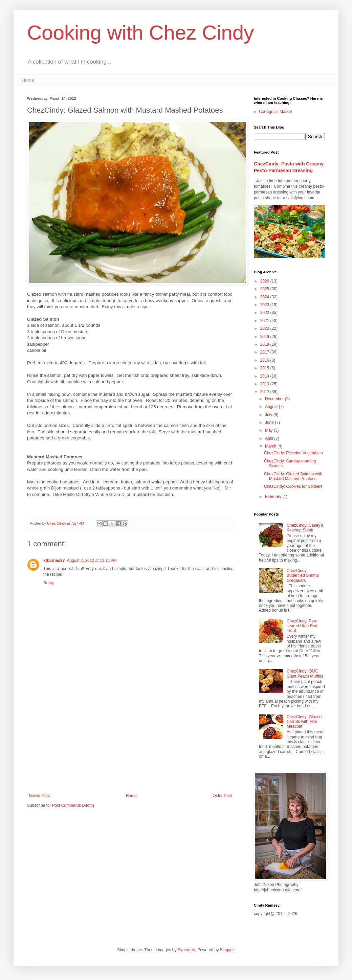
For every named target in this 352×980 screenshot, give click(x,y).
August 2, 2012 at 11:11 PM (92, 561)
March (271, 446)
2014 (265, 376)
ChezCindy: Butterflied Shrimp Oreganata (303, 576)
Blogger (227, 950)
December (275, 399)
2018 (265, 344)
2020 (265, 328)
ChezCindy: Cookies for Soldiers (293, 486)
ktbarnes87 (54, 561)
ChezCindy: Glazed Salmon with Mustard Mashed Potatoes (293, 476)
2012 (265, 392)
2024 (265, 297)
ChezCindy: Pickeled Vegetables (293, 453)
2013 (265, 384)
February (274, 497)
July (269, 415)
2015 (265, 368)
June (270, 423)
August (272, 407)
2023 (265, 305)
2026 (265, 281)
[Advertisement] (130, 737)
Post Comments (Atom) (73, 805)
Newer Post (39, 796)
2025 (265, 289)
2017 (265, 352)
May (269, 430)
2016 (265, 360)
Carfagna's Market (276, 112)
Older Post (222, 796)
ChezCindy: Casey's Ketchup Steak (305, 528)
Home (28, 80)
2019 (265, 337)
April (270, 438)
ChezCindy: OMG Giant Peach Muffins (305, 674)
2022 (265, 313)
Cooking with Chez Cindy (140, 33)
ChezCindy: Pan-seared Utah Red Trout (302, 626)
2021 (265, 321)
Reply (49, 583)
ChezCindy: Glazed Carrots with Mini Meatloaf (304, 722)
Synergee (186, 950)
